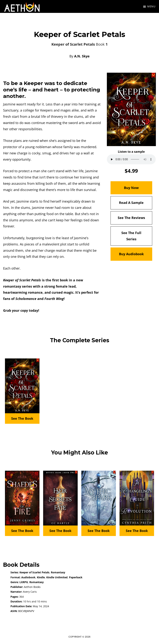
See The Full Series (131, 236)
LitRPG (24, 582)
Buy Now (131, 188)
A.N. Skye (82, 56)
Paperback (76, 577)
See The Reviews (131, 218)
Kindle (41, 577)
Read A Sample (131, 203)
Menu (151, 6)
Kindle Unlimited (57, 577)
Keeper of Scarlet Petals (34, 572)
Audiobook (28, 577)
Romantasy (58, 572)
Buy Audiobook (131, 254)
